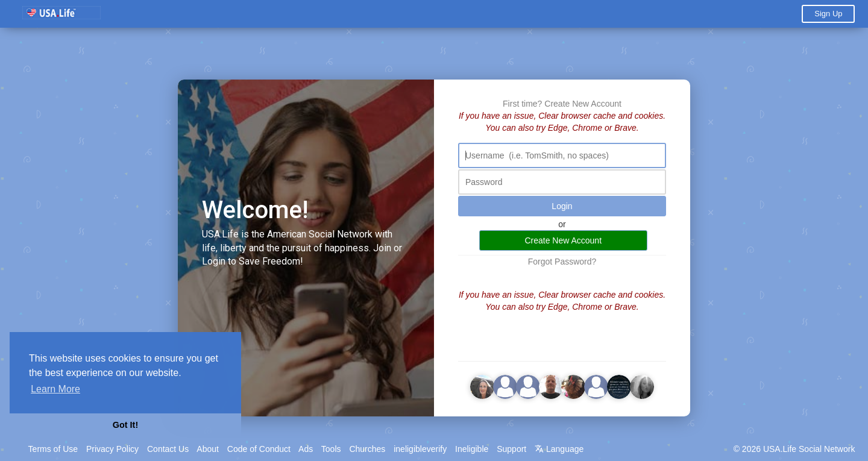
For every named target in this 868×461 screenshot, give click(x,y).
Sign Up (828, 14)
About (208, 449)
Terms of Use (53, 449)
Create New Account (583, 104)
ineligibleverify (420, 449)
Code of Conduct (259, 449)
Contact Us (168, 449)
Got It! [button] (125, 425)
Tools (331, 449)
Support (511, 449)
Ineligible (472, 449)
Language (559, 449)
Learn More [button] (55, 389)
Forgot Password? (562, 262)
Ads (306, 449)
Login (562, 206)
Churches (367, 449)
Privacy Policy (112, 449)
